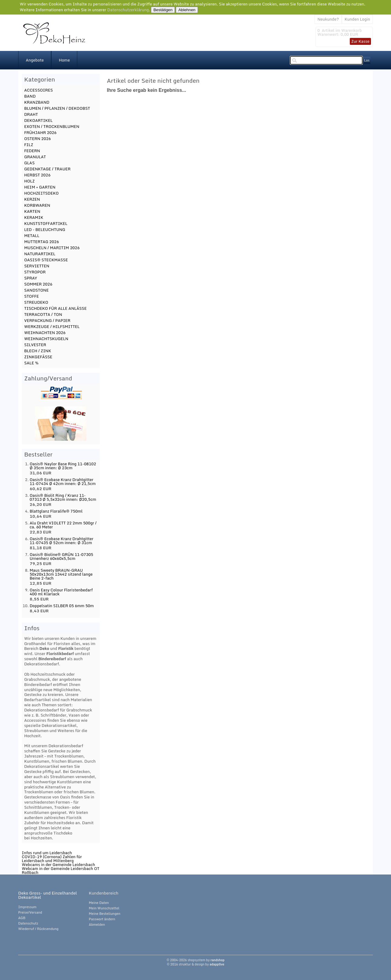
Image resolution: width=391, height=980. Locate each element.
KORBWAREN (37, 205)
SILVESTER (35, 345)
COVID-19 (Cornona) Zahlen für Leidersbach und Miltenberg (52, 859)
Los (367, 60)
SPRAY (31, 278)
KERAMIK (34, 217)
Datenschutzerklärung (128, 10)
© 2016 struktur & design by (195, 964)
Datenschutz (28, 923)
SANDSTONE (37, 290)
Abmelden (97, 925)
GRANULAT (35, 157)
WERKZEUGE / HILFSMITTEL (52, 326)
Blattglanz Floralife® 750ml (56, 511)
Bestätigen (163, 10)
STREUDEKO (36, 302)
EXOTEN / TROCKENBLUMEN (52, 126)
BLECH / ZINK (38, 351)
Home (64, 60)
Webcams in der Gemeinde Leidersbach (58, 865)
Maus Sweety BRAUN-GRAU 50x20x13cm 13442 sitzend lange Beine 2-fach (61, 574)
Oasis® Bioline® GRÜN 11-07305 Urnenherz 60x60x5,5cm (62, 556)
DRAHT (31, 114)
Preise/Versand (30, 912)
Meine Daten (99, 903)
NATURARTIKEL (40, 254)
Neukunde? (328, 19)
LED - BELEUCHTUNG (45, 229)
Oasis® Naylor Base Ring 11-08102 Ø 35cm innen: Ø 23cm (63, 466)
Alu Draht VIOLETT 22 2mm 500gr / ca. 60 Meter (63, 525)
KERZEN (32, 199)
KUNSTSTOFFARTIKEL (46, 223)
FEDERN (32, 151)
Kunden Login (357, 19)
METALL (32, 236)
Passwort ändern (102, 919)
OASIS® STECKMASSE (46, 260)
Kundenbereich (104, 893)
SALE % (32, 363)
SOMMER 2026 (38, 284)
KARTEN (32, 211)
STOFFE (32, 296)
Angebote (35, 60)
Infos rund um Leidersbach (47, 853)
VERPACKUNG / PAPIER (47, 320)
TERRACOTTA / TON (43, 314)
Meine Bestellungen (105, 914)
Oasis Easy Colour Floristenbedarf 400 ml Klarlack (61, 592)
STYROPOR (35, 272)
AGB (22, 918)
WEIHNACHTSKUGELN (46, 339)
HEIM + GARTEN (40, 187)
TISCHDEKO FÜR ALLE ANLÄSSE (55, 308)
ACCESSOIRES (39, 90)
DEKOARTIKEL (38, 120)
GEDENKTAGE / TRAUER (47, 169)
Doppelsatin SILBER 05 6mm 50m (62, 606)
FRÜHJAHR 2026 (40, 132)
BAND (30, 96)
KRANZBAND (37, 102)
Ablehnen (187, 10)
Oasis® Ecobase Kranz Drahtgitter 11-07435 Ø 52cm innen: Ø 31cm (62, 541)
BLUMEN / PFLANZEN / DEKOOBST (57, 108)
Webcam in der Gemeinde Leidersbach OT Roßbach (61, 870)
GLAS (30, 163)
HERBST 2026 (37, 175)
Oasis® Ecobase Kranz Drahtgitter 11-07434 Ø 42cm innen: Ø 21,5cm (63, 482)
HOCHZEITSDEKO (42, 193)
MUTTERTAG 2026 (42, 242)
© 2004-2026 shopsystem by (195, 960)
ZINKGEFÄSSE (38, 357)
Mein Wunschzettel (104, 908)
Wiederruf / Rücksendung (38, 929)
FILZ (29, 145)
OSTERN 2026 (38, 139)
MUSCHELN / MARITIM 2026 (52, 248)
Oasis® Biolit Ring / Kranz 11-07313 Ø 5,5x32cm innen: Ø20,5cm (63, 497)
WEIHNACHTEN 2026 (45, 333)
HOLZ (30, 181)
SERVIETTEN (37, 266)
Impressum (27, 907)
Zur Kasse (360, 41)
